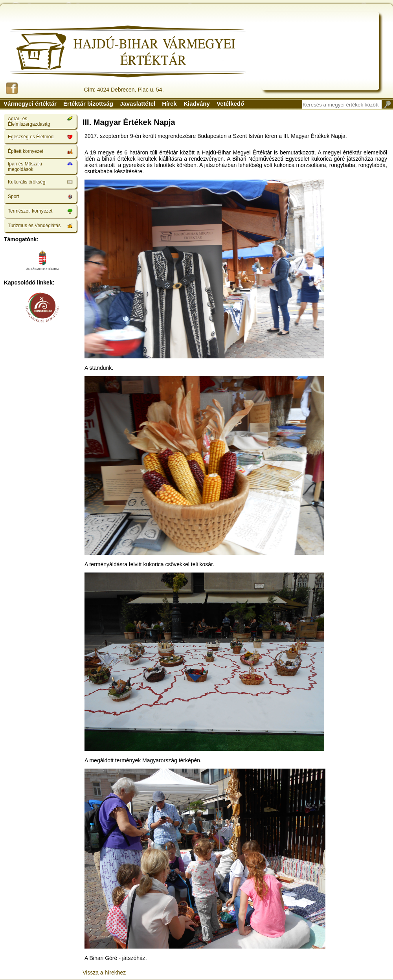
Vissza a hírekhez (104, 973)
